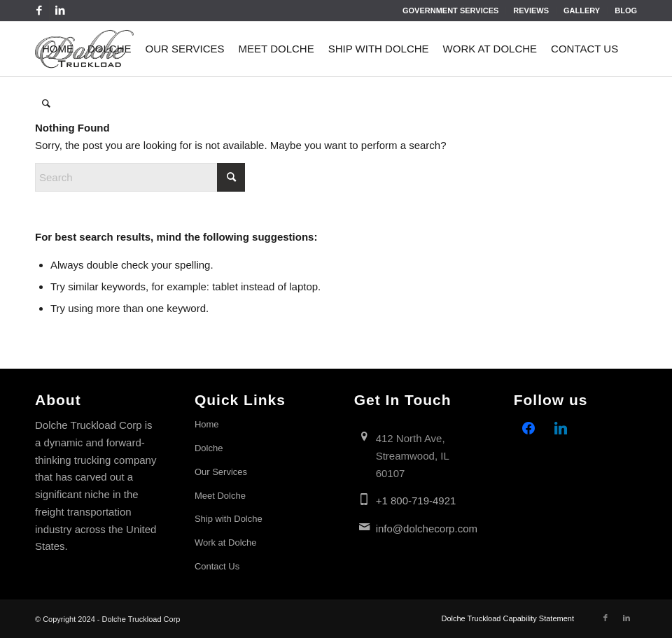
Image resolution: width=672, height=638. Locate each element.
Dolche (209, 448)
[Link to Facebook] (39, 10)
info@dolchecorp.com (427, 529)
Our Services (221, 472)
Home (207, 424)
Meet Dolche (220, 496)
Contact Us (217, 566)
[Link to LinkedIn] (60, 10)
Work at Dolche (226, 543)
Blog (626, 10)
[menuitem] (451, 10)
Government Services (450, 10)
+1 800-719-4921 (416, 501)
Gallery (582, 10)
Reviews (531, 10)
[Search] (46, 104)
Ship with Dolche (229, 519)
